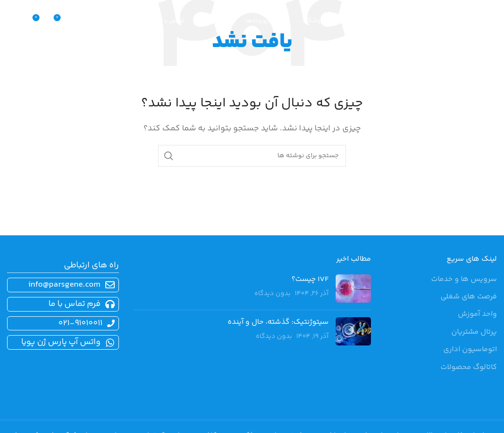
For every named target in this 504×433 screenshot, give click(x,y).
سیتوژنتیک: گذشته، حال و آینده (278, 322)
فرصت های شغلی (469, 297)
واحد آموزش (477, 314)
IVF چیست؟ (310, 279)
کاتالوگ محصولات (469, 368)
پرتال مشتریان (474, 332)
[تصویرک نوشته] (353, 289)
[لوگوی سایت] (455, 21)
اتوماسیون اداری (470, 350)
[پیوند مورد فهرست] (61, 304)
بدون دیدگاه (272, 294)
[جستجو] (81, 21)
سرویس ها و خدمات (464, 280)
